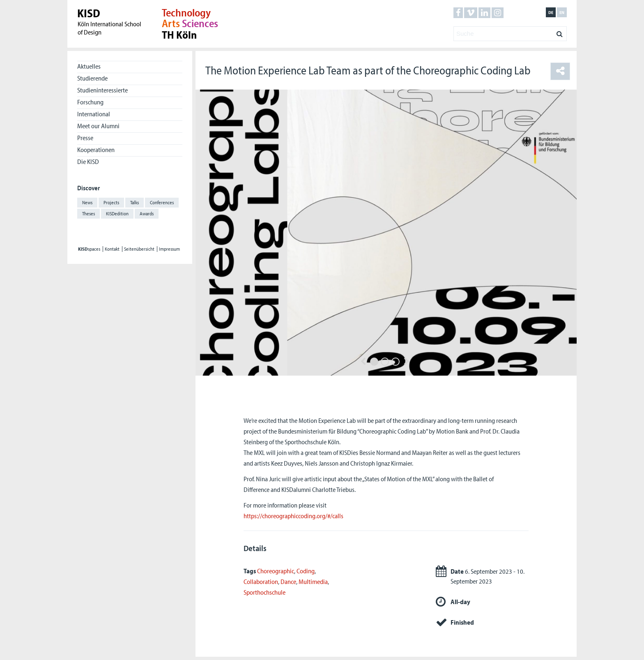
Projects (111, 202)
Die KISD (88, 162)
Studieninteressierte (102, 90)
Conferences (162, 202)
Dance (288, 582)
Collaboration (261, 582)
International (94, 114)
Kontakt (112, 249)
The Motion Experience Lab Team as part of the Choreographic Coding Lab (368, 70)
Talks (135, 202)
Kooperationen (96, 150)
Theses (89, 213)
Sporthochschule (264, 592)
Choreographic (276, 571)
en (562, 12)
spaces (89, 249)
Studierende (92, 78)
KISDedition (117, 213)
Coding (306, 571)
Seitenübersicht (139, 249)
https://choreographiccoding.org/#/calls (293, 516)
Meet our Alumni (98, 126)
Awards (147, 213)
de (551, 12)
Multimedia (313, 582)
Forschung (90, 102)
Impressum (169, 249)
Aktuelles (89, 66)
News (87, 202)
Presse (85, 138)
